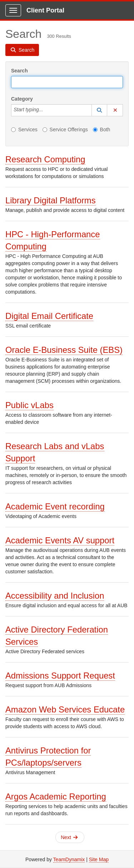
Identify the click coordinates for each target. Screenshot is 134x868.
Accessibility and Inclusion (55, 596)
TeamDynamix (69, 859)
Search (19, 71)
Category (22, 99)
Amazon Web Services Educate (65, 709)
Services (24, 130)
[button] (99, 110)
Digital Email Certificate (49, 316)
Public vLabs (29, 405)
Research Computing (45, 159)
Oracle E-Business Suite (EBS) (64, 350)
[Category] (47, 110)
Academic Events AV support (60, 540)
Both (102, 130)
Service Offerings (65, 130)
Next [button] (69, 837)
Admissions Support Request (60, 676)
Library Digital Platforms (51, 200)
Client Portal (45, 10)
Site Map (99, 859)
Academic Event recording (55, 506)
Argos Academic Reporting (56, 796)
